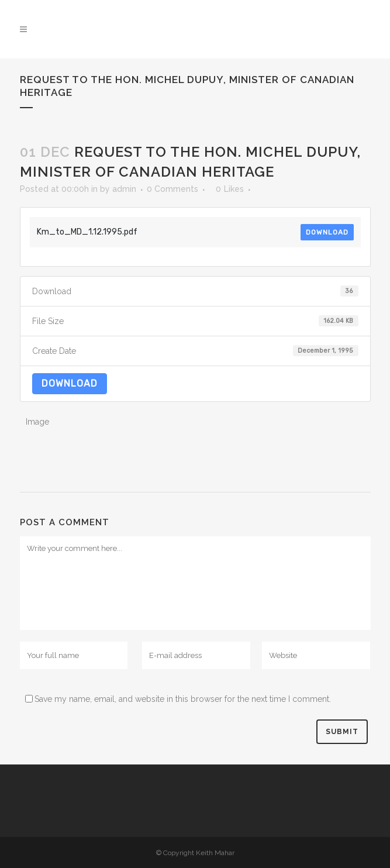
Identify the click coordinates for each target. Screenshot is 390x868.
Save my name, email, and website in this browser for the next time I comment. (183, 699)
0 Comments (172, 189)
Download (327, 232)
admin (124, 189)
